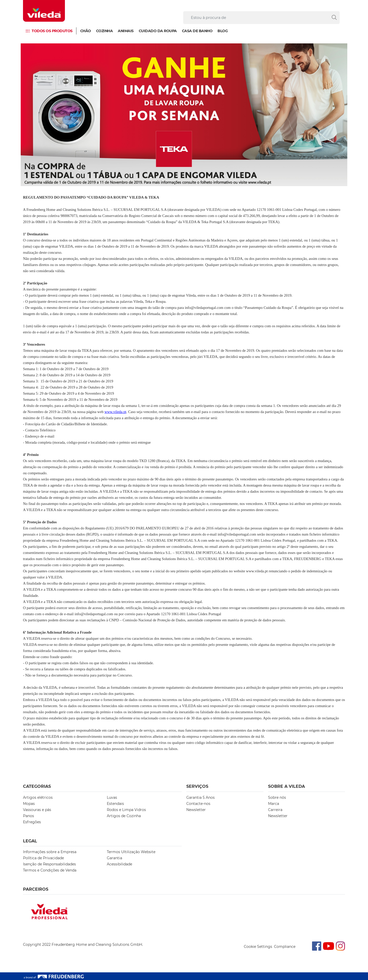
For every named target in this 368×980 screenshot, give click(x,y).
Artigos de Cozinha (124, 816)
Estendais (115, 804)
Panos (28, 816)
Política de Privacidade (43, 858)
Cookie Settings (258, 947)
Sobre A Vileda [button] (286, 786)
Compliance (285, 947)
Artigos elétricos (38, 797)
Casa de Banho (197, 31)
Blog (223, 31)
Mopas (29, 804)
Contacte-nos (198, 804)
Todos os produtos (52, 31)
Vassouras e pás (37, 810)
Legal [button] (30, 841)
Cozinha (105, 31)
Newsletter (196, 810)
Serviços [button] (197, 786)
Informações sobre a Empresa (50, 852)
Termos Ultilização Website (131, 852)
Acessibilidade (119, 864)
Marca (274, 804)
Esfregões (32, 822)
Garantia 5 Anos (200, 797)
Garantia (114, 858)
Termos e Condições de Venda (50, 870)
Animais (126, 31)
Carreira (275, 810)
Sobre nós (277, 797)
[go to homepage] (44, 11)
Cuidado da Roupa (158, 31)
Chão (86, 31)
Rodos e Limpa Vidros (126, 810)
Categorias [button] (37, 786)
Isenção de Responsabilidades (49, 864)
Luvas (112, 797)
